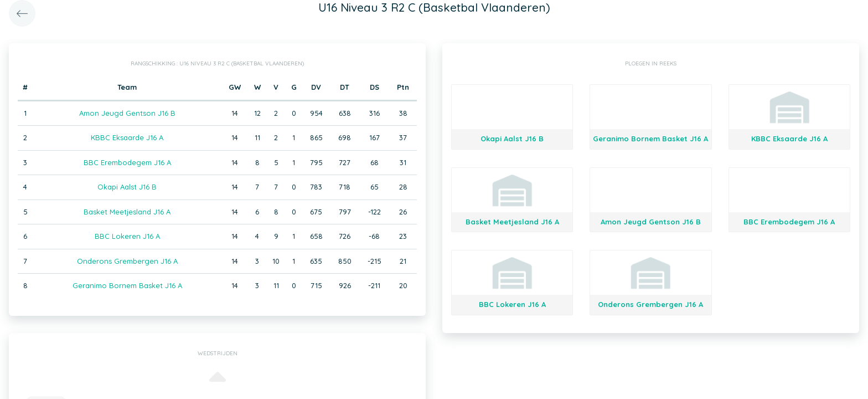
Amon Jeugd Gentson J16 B (127, 113)
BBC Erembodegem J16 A (127, 162)
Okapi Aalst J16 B (127, 187)
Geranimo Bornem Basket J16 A (127, 285)
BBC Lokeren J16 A (127, 236)
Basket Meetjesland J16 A (127, 212)
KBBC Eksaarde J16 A (127, 137)
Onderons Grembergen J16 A (127, 261)
